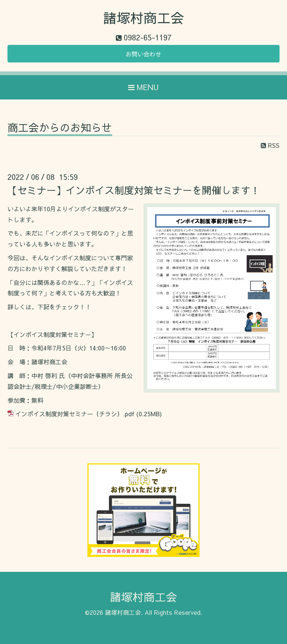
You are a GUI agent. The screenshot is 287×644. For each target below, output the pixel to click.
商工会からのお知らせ (60, 128)
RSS (270, 145)
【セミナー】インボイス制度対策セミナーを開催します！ (134, 190)
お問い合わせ (143, 54)
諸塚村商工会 (143, 18)
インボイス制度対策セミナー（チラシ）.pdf (75, 414)
